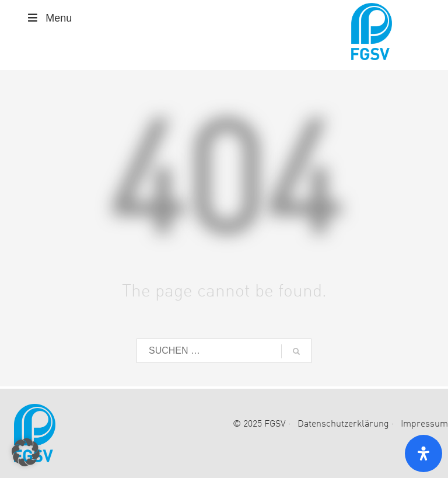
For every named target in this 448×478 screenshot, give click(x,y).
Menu (49, 18)
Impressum (424, 424)
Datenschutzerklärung (343, 424)
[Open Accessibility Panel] (423, 453)
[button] (26, 452)
